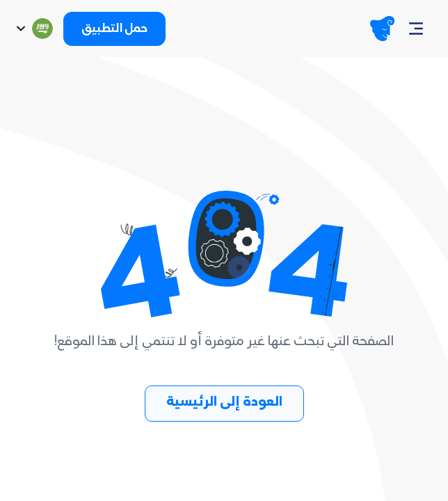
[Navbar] (416, 29)
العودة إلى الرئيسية (224, 403)
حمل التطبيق (114, 30)
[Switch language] (33, 29)
